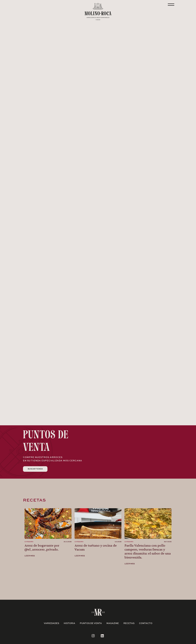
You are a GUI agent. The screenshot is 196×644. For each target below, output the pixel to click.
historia (69, 623)
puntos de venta (91, 623)
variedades (51, 623)
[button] (32, 132)
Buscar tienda (35, 469)
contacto (146, 623)
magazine (113, 623)
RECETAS (129, 623)
